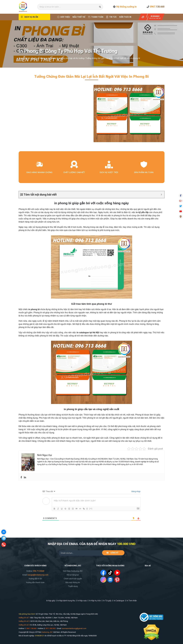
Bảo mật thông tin (73, 582)
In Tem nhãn (132, 601)
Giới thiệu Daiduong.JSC (73, 571)
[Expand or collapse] (161, 195)
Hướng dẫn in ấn (35, 579)
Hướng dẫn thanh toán (35, 582)
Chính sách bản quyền (73, 579)
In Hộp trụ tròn (95, 601)
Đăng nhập (136, 491)
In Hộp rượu (82, 601)
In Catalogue (119, 601)
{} (87, 508)
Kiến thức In (125, 17)
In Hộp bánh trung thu (66, 601)
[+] (91, 508)
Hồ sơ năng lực (73, 575)
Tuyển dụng (73, 586)
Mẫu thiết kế (79, 17)
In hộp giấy (51, 601)
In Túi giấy (107, 601)
